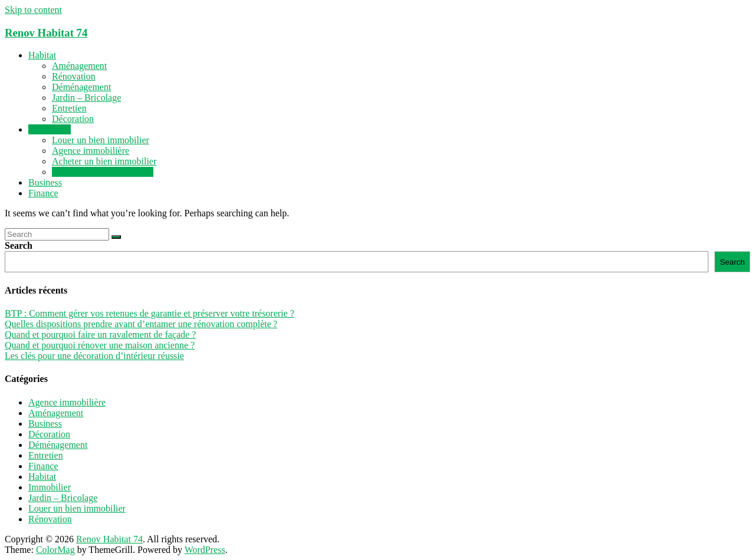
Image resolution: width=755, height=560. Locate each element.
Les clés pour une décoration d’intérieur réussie (94, 356)
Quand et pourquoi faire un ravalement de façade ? (100, 335)
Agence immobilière (91, 151)
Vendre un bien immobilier (103, 172)
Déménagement (81, 87)
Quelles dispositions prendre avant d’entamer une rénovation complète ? (141, 324)
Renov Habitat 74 (46, 33)
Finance (43, 193)
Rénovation (74, 76)
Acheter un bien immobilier (104, 161)
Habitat (42, 55)
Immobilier (50, 129)
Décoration (73, 119)
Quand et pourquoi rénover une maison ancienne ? (100, 345)
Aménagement (79, 66)
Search (19, 246)
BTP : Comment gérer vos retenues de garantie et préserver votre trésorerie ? (150, 313)
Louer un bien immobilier (101, 140)
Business (45, 182)
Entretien (69, 108)
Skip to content (33, 10)
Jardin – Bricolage (86, 98)
